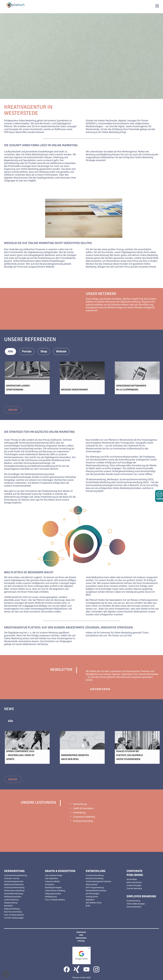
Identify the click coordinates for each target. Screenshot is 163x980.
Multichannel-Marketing (14, 884)
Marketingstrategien (53, 888)
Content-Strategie (134, 885)
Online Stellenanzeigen (136, 904)
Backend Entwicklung (94, 878)
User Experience (51, 878)
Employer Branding (83, 821)
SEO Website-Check (94, 903)
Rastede (29, 606)
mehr (13, 410)
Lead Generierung (11, 900)
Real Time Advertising (13, 912)
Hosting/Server (92, 897)
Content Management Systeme (98, 881)
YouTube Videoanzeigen (14, 918)
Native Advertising (134, 882)
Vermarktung (80, 804)
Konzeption (50, 884)
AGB (81, 935)
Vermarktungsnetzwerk (14, 881)
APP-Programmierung (95, 888)
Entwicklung (79, 813)
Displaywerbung (11, 903)
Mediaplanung (51, 897)
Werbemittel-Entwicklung (96, 891)
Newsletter (9, 906)
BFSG (88, 906)
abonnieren (100, 689)
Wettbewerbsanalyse (13, 897)
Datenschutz (81, 938)
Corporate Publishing (84, 817)
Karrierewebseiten (134, 907)
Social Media (132, 879)
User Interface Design (54, 875)
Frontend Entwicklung (95, 875)
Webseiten (90, 900)
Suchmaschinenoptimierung (16, 875)
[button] (6, 974)
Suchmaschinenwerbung (14, 888)
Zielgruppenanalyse (53, 894)
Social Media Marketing (14, 894)
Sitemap (81, 941)
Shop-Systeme (92, 884)
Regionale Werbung (12, 909)
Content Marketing (134, 888)
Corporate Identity (52, 881)
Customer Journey (12, 878)
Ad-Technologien (93, 894)
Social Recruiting (133, 901)
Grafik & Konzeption (83, 808)
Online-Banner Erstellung (55, 891)
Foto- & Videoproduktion (14, 915)
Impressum (81, 932)
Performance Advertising (14, 891)
